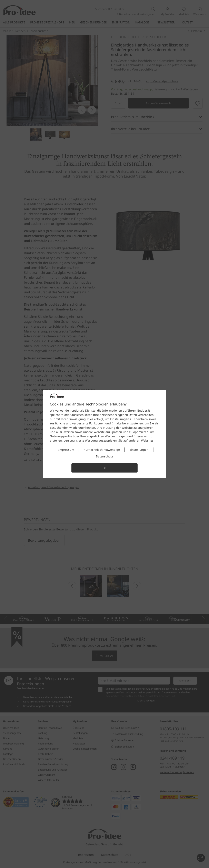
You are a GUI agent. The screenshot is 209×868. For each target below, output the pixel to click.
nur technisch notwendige (102, 450)
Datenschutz (104, 456)
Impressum (66, 450)
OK (104, 468)
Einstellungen (139, 450)
